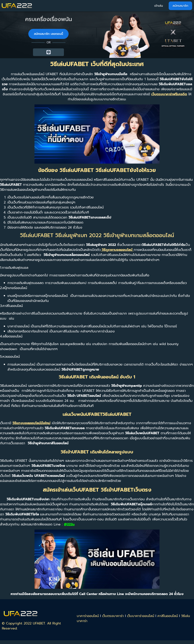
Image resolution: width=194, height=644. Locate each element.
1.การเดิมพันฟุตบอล (14, 268)
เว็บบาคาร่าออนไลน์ (141, 616)
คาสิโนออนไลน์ (168, 616)
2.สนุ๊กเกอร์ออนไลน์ (14, 288)
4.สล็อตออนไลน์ (11, 336)
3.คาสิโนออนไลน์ (11, 306)
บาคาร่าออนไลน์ (88, 616)
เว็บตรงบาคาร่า (113, 616)
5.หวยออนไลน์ (10, 357)
